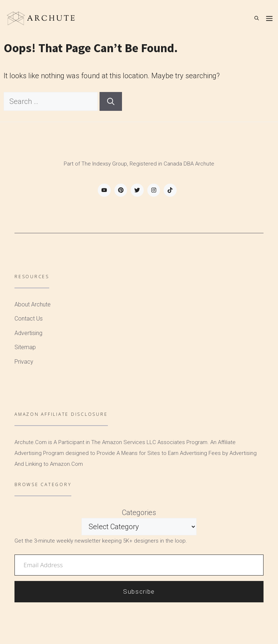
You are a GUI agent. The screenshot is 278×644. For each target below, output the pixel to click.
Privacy (24, 362)
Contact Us (29, 319)
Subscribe (139, 591)
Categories (139, 513)
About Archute (33, 304)
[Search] (111, 101)
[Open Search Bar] (257, 18)
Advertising (28, 333)
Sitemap (25, 347)
